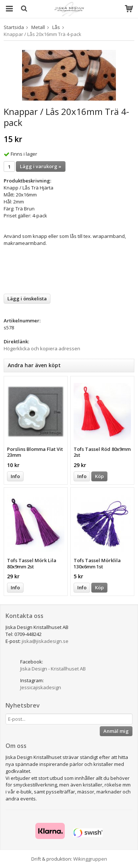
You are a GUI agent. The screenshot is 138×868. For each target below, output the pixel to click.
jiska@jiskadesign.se (45, 641)
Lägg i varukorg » (41, 166)
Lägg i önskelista (27, 299)
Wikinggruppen (90, 859)
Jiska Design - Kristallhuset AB (53, 669)
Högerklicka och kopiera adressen (42, 348)
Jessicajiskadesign (41, 687)
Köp (99, 476)
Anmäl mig (116, 731)
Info (15, 476)
